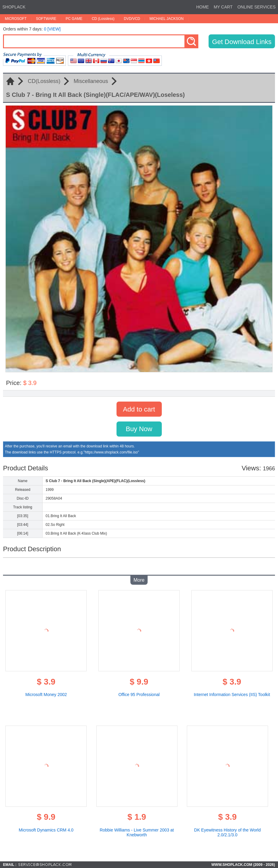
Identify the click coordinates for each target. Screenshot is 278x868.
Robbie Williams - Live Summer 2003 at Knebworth (137, 832)
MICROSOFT (16, 19)
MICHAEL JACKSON (166, 19)
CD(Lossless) (44, 81)
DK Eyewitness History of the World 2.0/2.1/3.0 (227, 832)
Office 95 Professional (139, 695)
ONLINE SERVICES (256, 7)
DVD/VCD (132, 19)
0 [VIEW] (52, 29)
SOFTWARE (46, 19)
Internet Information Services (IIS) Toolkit (232, 695)
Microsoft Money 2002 (46, 695)
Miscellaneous (91, 81)
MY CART (223, 7)
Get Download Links (242, 42)
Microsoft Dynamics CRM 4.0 (46, 830)
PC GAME (74, 19)
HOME (203, 7)
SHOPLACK (14, 7)
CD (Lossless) (103, 19)
